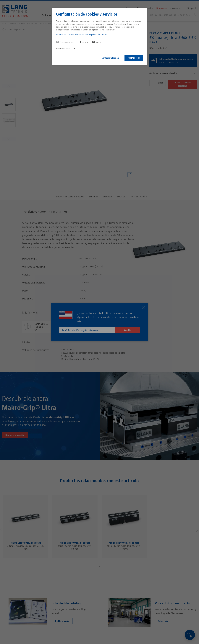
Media (96, 42)
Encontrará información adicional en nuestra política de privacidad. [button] (82, 34)
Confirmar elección (110, 58)
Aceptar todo (134, 58)
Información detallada (65, 49)
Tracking (83, 42)
